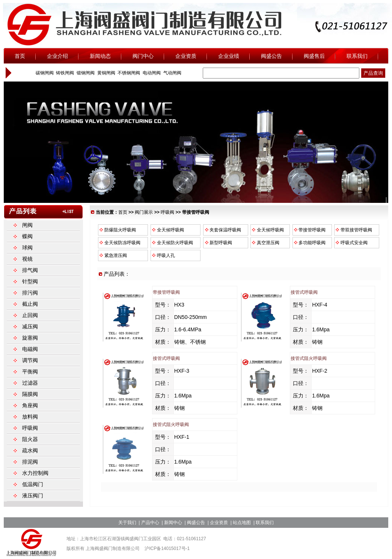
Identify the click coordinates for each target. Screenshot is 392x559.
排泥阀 (30, 462)
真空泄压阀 (265, 243)
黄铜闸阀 (105, 73)
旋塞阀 (30, 338)
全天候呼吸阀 (167, 230)
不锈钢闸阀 (128, 73)
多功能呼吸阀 (309, 243)
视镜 (27, 259)
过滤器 (30, 383)
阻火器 (30, 439)
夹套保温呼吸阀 (222, 230)
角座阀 (30, 405)
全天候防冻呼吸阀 (119, 243)
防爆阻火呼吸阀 (117, 230)
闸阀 (27, 225)
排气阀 (30, 270)
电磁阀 (30, 349)
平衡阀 (30, 372)
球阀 (27, 248)
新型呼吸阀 (218, 243)
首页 (123, 212)
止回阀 (30, 315)
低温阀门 (33, 484)
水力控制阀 (35, 473)
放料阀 (30, 417)
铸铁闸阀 (64, 73)
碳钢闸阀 (44, 73)
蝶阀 (27, 236)
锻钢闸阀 (85, 73)
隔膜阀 (30, 394)
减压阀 (30, 326)
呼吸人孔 (163, 255)
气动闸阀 (171, 73)
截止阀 (30, 304)
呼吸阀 (167, 212)
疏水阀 (30, 450)
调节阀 (30, 360)
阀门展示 (144, 212)
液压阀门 (33, 496)
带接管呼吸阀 (309, 230)
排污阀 (30, 293)
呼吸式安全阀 (351, 243)
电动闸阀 (151, 73)
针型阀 (30, 281)
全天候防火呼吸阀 (172, 243)
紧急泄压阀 (113, 255)
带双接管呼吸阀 (353, 230)
